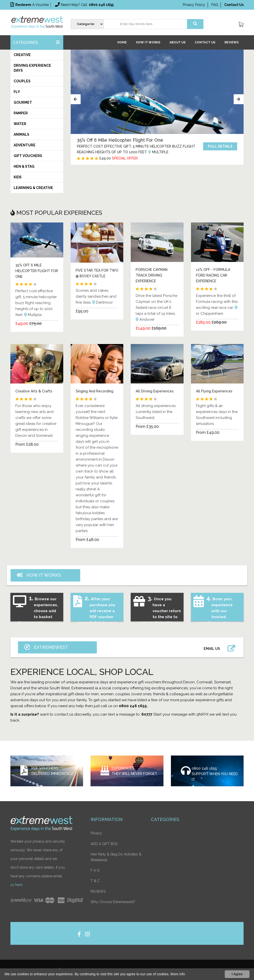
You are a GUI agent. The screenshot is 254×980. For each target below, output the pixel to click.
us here (16, 884)
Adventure (25, 145)
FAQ (215, 5)
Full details (220, 149)
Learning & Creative (33, 188)
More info (178, 974)
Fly (17, 92)
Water (20, 124)
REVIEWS (232, 42)
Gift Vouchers (28, 156)
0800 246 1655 (204, 768)
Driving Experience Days (32, 68)
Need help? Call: (84, 5)
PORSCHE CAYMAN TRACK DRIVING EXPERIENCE (152, 275)
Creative (22, 55)
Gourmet (23, 102)
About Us (177, 42)
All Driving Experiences (155, 391)
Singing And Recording (95, 391)
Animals (21, 134)
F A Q (95, 870)
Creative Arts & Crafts (34, 391)
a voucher (30, 5)
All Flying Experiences (214, 391)
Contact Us (205, 42)
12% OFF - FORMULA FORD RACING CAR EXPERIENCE (213, 275)
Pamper (21, 113)
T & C (95, 881)
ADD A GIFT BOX (104, 843)
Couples (22, 81)
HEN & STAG (24, 166)
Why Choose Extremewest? (113, 901)
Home (122, 42)
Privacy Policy (194, 5)
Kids (18, 177)
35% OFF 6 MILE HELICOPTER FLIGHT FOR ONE (37, 271)
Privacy (96, 833)
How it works (148, 42)
